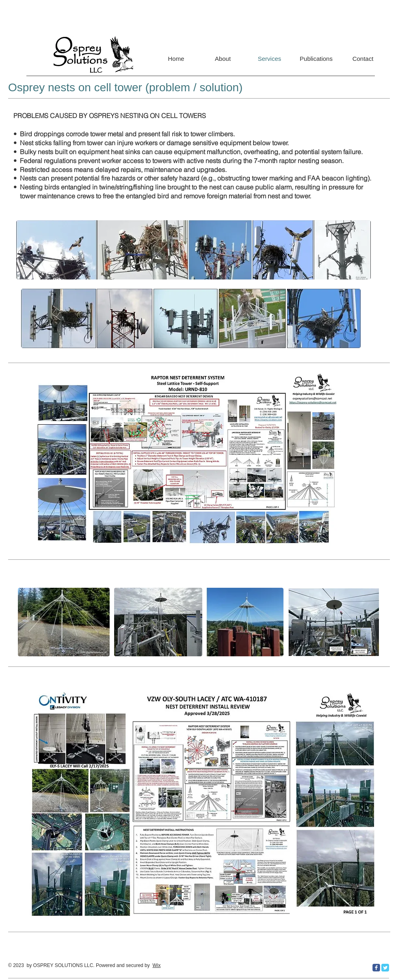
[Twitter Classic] (385, 968)
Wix (156, 965)
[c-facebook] (376, 968)
